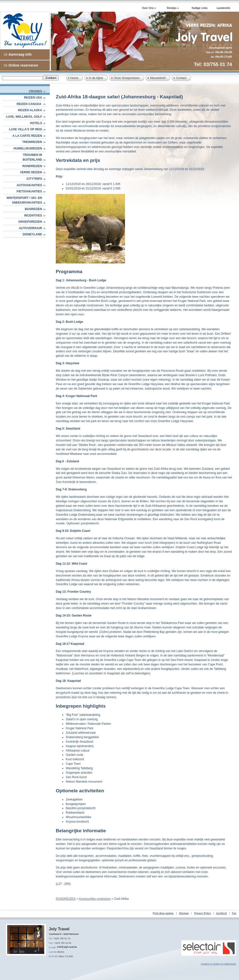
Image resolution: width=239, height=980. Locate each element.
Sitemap (184, 913)
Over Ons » (149, 8)
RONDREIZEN (32, 166)
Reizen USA (33, 98)
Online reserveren (23, 65)
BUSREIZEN (33, 209)
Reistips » (173, 8)
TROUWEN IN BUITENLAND (32, 157)
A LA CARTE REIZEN (27, 136)
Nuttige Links (200, 8)
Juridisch (221, 913)
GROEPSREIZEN (30, 222)
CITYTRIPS (34, 179)
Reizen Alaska (30, 110)
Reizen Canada (29, 104)
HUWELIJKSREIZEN (28, 148)
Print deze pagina (163, 913)
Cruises (35, 91)
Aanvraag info (20, 54)
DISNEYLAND (32, 234)
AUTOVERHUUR (30, 228)
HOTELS (36, 123)
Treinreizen (32, 142)
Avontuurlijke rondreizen (95, 899)
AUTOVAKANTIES (29, 185)
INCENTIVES (33, 216)
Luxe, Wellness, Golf (24, 117)
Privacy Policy (203, 913)
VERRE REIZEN (31, 172)
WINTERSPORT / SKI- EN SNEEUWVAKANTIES (24, 200)
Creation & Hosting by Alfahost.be (218, 964)
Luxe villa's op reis (26, 129)
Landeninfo (223, 8)
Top (234, 913)
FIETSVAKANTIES (29, 191)
